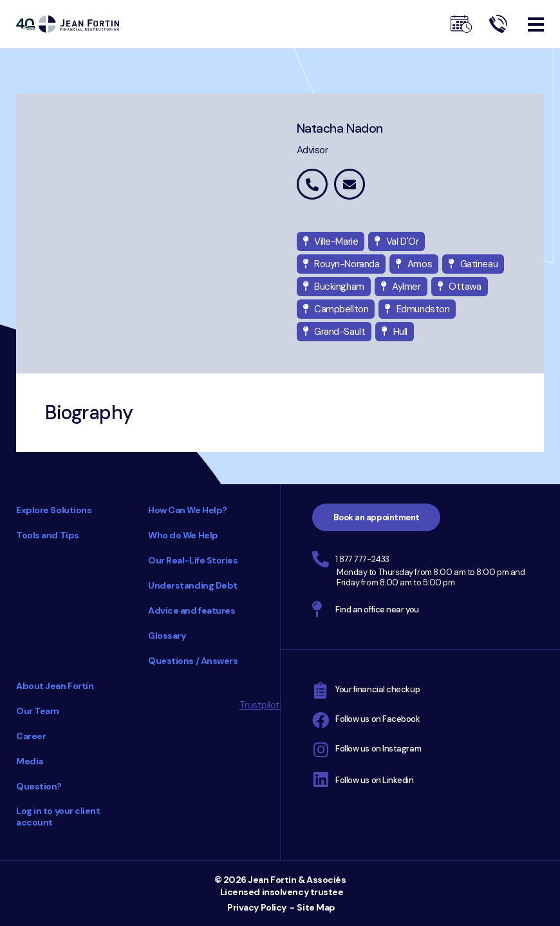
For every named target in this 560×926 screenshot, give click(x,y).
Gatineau (473, 264)
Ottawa (460, 287)
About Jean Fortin (55, 686)
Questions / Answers (193, 661)
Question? (39, 786)
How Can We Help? (188, 510)
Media (30, 761)
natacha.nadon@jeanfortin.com (350, 184)
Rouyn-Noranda (341, 264)
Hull (395, 332)
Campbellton (336, 309)
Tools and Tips (48, 535)
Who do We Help (183, 535)
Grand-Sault (334, 332)
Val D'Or (397, 241)
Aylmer (401, 287)
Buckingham (334, 287)
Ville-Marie (331, 241)
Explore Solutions (54, 510)
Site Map (316, 907)
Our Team (37, 711)
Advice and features (191, 610)
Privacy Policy (257, 907)
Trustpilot (260, 705)
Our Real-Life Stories (193, 560)
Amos (414, 264)
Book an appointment (377, 517)
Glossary (167, 636)
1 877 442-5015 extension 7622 (312, 184)
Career (31, 736)
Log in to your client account (58, 817)
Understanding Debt (193, 585)
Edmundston (417, 309)
